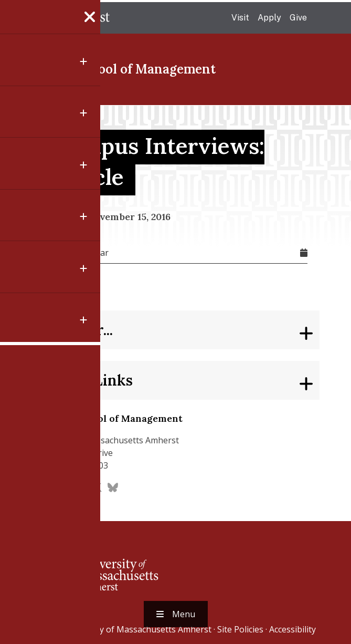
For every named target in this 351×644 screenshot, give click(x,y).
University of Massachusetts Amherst (138, 629)
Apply (269, 18)
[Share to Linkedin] (20, 373)
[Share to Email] (20, 398)
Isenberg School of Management (117, 69)
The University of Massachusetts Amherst (64, 18)
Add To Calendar (76, 253)
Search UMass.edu (322, 18)
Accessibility (292, 629)
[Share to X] (20, 348)
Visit (240, 18)
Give (298, 18)
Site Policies (240, 629)
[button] (20, 423)
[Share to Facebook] (20, 323)
